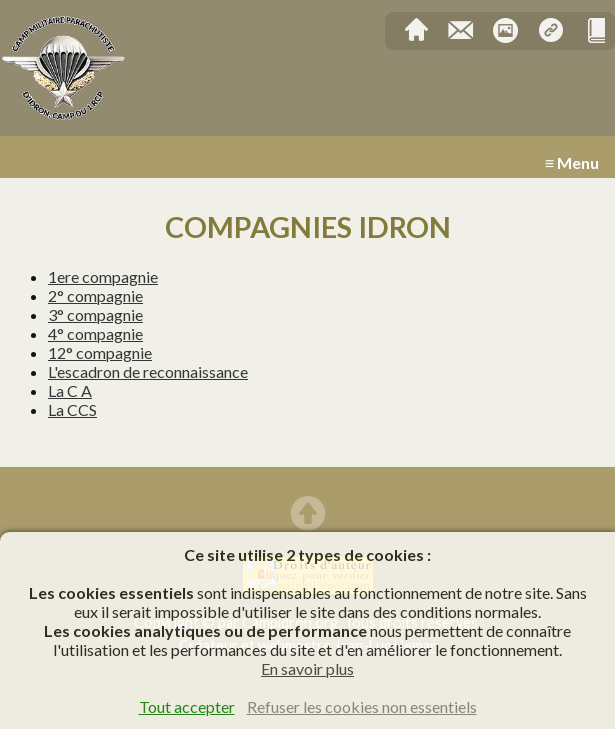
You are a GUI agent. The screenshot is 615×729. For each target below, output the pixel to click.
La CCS (72, 409)
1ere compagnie (103, 276)
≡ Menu (572, 162)
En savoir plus (307, 668)
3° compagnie (95, 314)
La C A (70, 390)
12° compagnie (100, 352)
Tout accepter (187, 706)
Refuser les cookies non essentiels (362, 706)
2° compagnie (95, 295)
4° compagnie (95, 333)
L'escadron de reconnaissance (148, 371)
